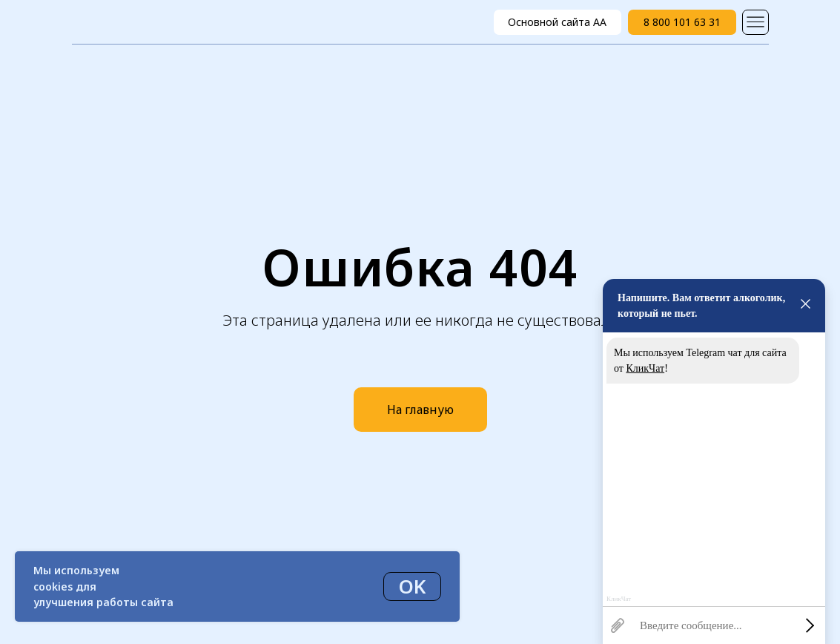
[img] (755, 22)
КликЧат (645, 368)
